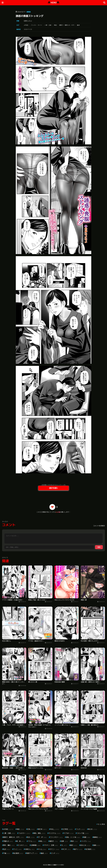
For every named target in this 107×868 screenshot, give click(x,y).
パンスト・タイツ (36, 25)
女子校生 (68, 829)
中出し (55, 829)
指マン (78, 849)
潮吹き (54, 841)
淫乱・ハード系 (73, 837)
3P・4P (42, 837)
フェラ (80, 829)
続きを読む (53, 488)
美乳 (43, 841)
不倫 (7, 853)
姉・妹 (20, 841)
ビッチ (55, 853)
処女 (31, 837)
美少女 (93, 829)
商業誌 (29, 12)
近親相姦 (36, 845)
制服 (87, 837)
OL (64, 845)
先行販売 (90, 849)
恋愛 (64, 841)
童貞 (78, 25)
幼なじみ (85, 845)
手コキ (67, 849)
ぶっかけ (23, 845)
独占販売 (18, 853)
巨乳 (31, 829)
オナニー (54, 849)
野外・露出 (9, 845)
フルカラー (24, 833)
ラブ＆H (69, 833)
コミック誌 (83, 833)
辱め (74, 841)
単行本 (42, 829)
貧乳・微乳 (39, 833)
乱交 (7, 849)
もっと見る (101, 824)
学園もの (8, 841)
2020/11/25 (28, 29)
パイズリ (86, 841)
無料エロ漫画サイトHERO (56, 865)
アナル (32, 841)
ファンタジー (56, 837)
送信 (99, 547)
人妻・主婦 (48, 25)
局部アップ (32, 853)
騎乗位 (98, 837)
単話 (55, 25)
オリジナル (54, 833)
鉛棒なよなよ (28, 21)
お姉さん (30, 849)
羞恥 (97, 845)
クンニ (17, 849)
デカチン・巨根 (51, 845)
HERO (54, 3)
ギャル (42, 849)
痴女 (74, 845)
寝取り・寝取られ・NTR (67, 25)
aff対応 (26, 25)
